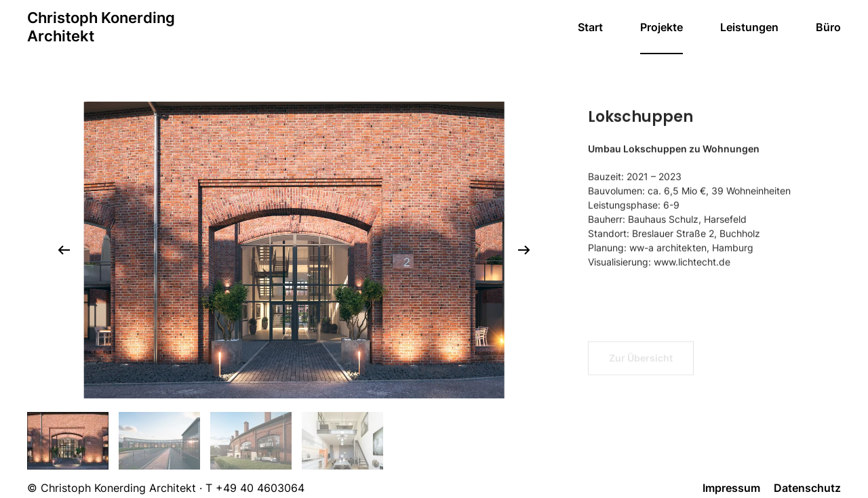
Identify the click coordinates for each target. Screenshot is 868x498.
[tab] (68, 441)
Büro (828, 27)
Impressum (731, 488)
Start (590, 27)
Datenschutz (807, 488)
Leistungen (749, 27)
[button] (64, 250)
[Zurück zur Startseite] (101, 27)
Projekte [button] (662, 27)
